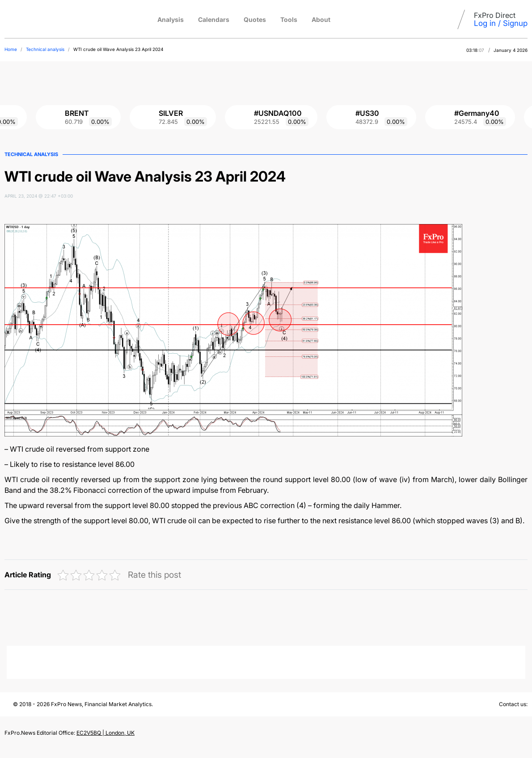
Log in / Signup (501, 23)
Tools (289, 19)
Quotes (255, 19)
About (321, 19)
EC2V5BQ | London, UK (106, 733)
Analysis (171, 19)
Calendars (214, 19)
